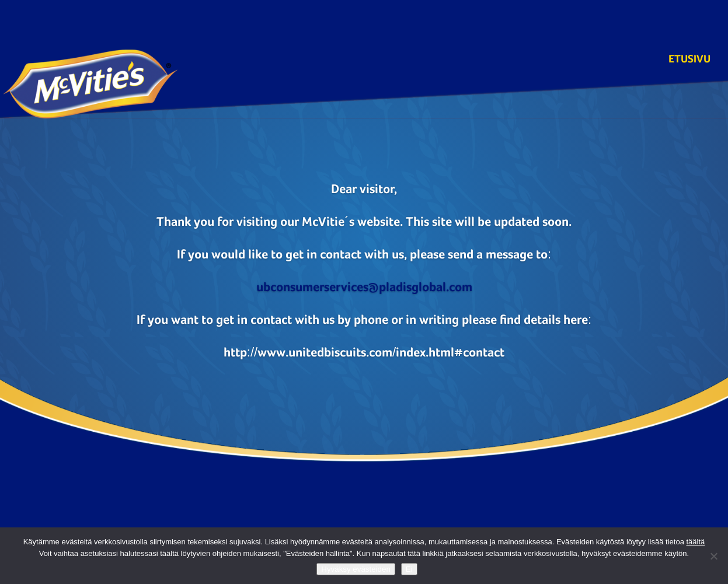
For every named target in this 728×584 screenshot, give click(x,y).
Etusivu (689, 60)
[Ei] (713, 556)
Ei (409, 569)
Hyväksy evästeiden (356, 569)
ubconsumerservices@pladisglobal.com (364, 287)
